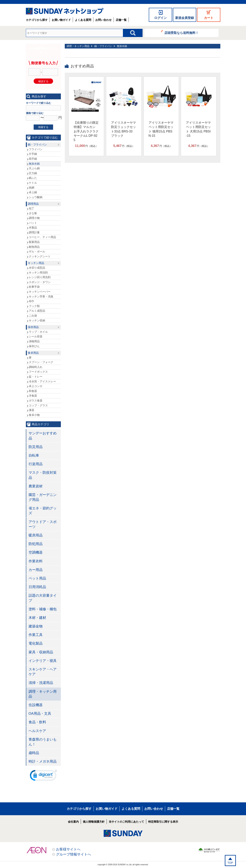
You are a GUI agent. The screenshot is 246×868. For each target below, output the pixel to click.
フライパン (36, 149)
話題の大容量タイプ (43, 598)
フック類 (34, 306)
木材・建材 (37, 618)
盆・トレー (36, 377)
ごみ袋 (33, 316)
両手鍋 (33, 159)
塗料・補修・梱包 (43, 609)
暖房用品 (36, 535)
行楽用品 (36, 464)
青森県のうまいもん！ (43, 742)
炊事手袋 (34, 287)
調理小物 (34, 218)
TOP (230, 863)
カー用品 (36, 570)
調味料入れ (36, 367)
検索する (43, 127)
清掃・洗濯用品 (41, 683)
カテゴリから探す (37, 20)
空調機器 (36, 552)
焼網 (32, 188)
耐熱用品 (34, 247)
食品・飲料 (37, 722)
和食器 (33, 391)
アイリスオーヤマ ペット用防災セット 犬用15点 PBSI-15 (198, 129)
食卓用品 (33, 353)
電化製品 (36, 643)
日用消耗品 (37, 587)
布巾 (32, 301)
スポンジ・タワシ (40, 282)
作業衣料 (36, 561)
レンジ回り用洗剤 (40, 277)
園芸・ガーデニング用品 (43, 497)
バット (33, 223)
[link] (43, 776)
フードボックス (38, 372)
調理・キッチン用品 (78, 46)
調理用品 (33, 204)
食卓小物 (34, 415)
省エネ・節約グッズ (43, 511)
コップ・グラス (38, 405)
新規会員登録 (185, 18)
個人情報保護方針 (94, 822)
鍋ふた (33, 178)
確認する (43, 81)
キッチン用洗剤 (38, 273)
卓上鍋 (33, 192)
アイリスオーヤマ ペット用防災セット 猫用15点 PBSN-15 (161, 129)
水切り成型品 (37, 268)
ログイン (160, 18)
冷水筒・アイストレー (42, 381)
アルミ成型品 (37, 311)
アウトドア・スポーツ (43, 524)
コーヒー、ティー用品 (42, 237)
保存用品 (33, 327)
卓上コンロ (36, 386)
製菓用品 (34, 242)
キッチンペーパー (40, 292)
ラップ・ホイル (38, 332)
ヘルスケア (37, 731)
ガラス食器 (36, 400)
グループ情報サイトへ (74, 854)
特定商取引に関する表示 (163, 822)
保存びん (34, 346)
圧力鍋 (33, 173)
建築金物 (36, 626)
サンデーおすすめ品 (43, 436)
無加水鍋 (122, 46)
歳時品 (34, 753)
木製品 (33, 228)
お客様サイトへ (68, 849)
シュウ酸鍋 (36, 197)
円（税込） (86, 146)
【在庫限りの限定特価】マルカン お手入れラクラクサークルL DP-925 (86, 131)
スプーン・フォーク (41, 362)
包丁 (32, 208)
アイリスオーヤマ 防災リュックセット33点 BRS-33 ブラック (123, 129)
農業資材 (36, 486)
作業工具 (36, 635)
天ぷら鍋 (34, 168)
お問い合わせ (103, 20)
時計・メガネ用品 (43, 761)
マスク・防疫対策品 (43, 475)
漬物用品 (34, 341)
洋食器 (33, 396)
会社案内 (73, 822)
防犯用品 (36, 544)
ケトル (33, 183)
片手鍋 (33, 154)
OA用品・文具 (40, 714)
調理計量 (34, 232)
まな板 (33, 213)
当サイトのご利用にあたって (126, 822)
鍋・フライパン (103, 46)
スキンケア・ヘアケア (43, 672)
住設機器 (36, 705)
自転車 (34, 455)
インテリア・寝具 (43, 661)
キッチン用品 (36, 263)
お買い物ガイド (61, 20)
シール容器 (36, 336)
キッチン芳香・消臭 (41, 296)
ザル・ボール (37, 251)
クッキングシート (40, 256)
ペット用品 (37, 578)
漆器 (32, 410)
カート (209, 18)
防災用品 (36, 447)
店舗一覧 (121, 20)
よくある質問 (83, 20)
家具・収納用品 (41, 652)
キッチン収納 (37, 320)
